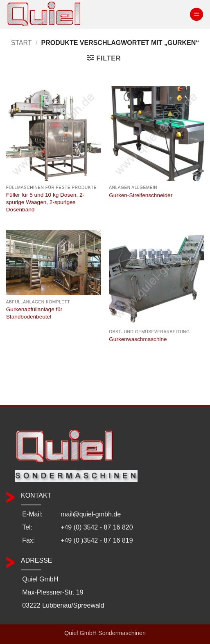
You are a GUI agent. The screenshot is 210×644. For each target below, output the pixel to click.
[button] (196, 15)
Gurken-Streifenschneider (141, 195)
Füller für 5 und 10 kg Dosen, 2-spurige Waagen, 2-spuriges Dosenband (45, 202)
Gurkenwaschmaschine (138, 339)
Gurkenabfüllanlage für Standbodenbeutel (34, 313)
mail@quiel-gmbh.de (91, 514)
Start (21, 43)
